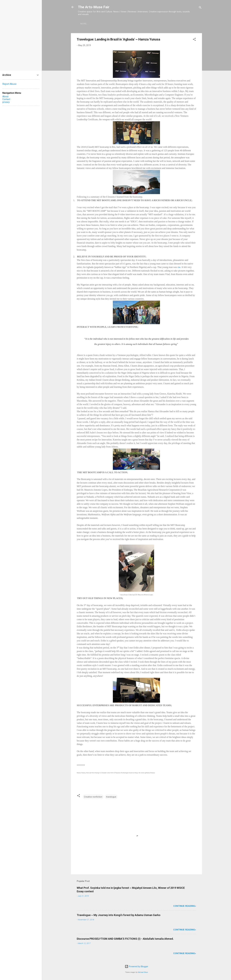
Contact (6, 99)
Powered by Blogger (136, 966)
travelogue (111, 797)
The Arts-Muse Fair (94, 7)
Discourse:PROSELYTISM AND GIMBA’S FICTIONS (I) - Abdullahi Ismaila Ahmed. (125, 939)
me (179, 267)
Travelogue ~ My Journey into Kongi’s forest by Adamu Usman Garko (119, 915)
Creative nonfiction (93, 797)
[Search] (200, 8)
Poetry (132, 24)
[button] (194, 40)
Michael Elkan (143, 972)
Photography (113, 24)
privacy (6, 102)
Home (84, 24)
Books (96, 24)
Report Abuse (9, 84)
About (5, 96)
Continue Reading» (185, 906)
